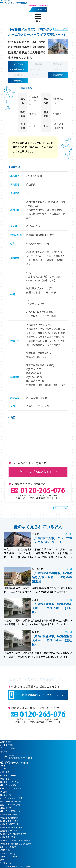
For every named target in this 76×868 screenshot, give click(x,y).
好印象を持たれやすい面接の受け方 (15, 840)
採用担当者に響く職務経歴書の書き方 (16, 844)
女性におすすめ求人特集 (10, 805)
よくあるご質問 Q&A (9, 853)
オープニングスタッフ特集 (11, 798)
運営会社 (4, 752)
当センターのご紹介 (8, 785)
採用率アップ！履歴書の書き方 (13, 834)
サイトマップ (6, 863)
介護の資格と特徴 (7, 837)
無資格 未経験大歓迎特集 (10, 801)
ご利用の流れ (6, 742)
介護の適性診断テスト (9, 824)
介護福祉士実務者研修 (9, 818)
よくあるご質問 (7, 745)
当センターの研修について (11, 811)
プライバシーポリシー (9, 748)
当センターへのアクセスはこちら (37, 730)
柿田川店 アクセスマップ (10, 788)
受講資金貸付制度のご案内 (11, 827)
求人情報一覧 (6, 795)
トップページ (6, 769)
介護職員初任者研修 (8, 814)
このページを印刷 (61, 29)
